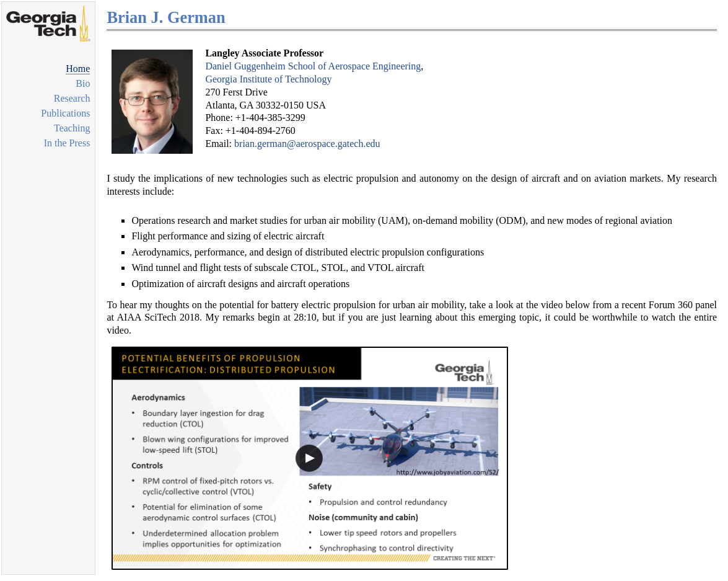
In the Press (67, 143)
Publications (65, 113)
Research (72, 98)
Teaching (72, 128)
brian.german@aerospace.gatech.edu (307, 144)
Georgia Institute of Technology (268, 79)
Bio (83, 83)
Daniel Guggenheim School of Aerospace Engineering (313, 66)
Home (78, 69)
